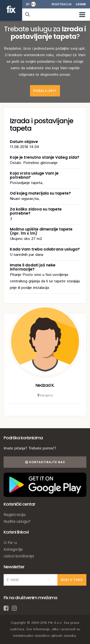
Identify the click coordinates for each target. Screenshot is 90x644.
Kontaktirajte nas (45, 462)
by (28, 4)
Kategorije (13, 549)
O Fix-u (10, 543)
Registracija (62, 4)
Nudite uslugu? (17, 521)
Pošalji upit (45, 91)
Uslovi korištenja (19, 556)
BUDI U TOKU (72, 580)
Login (81, 4)
